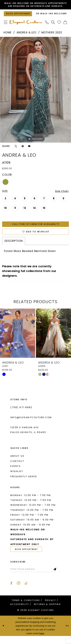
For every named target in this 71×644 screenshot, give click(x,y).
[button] (6, 28)
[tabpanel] (35, 96)
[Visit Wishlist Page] (59, 28)
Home (7, 38)
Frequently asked (24, 483)
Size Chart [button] (61, 197)
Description (14, 248)
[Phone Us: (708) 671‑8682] (47, 28)
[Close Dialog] (4, 634)
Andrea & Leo (27, 38)
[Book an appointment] (19, 19)
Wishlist (17, 478)
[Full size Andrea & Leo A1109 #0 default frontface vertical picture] (35, 96)
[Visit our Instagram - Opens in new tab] (19, 591)
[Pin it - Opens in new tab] (23, 152)
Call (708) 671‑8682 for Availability (36, 230)
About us (17, 463)
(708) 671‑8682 (21, 415)
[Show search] (53, 28)
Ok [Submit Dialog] (67, 634)
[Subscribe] (59, 577)
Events (15, 473)
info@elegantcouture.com (31, 425)
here (42, 641)
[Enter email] (35, 577)
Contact (17, 468)
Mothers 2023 (52, 38)
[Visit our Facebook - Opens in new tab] (11, 591)
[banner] (26, 28)
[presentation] (18, 340)
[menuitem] (6, 28)
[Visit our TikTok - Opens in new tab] (26, 591)
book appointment (28, 557)
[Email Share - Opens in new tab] (29, 152)
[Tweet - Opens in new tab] (16, 152)
